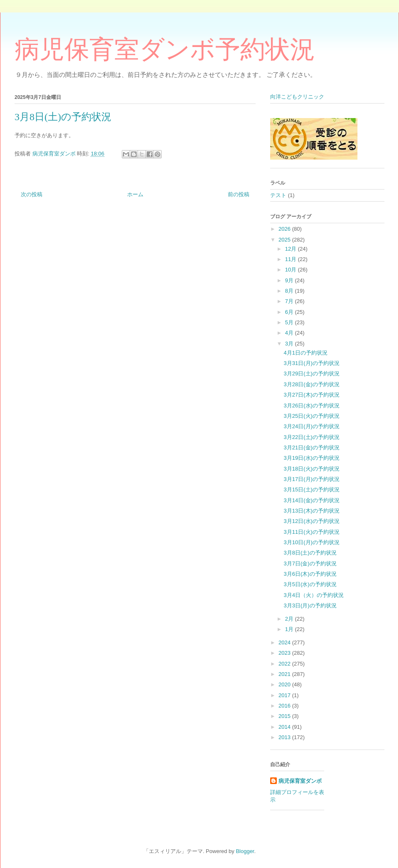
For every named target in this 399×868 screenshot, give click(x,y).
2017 (285, 695)
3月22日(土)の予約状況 (311, 437)
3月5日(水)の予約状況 (310, 584)
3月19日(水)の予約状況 (311, 458)
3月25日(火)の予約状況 (311, 416)
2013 (285, 737)
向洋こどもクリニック (297, 97)
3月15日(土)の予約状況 (311, 489)
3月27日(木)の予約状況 (311, 395)
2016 (285, 706)
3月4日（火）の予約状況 (313, 595)
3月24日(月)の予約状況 (311, 426)
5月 (290, 322)
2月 (290, 619)
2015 (285, 716)
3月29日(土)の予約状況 (311, 374)
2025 (285, 240)
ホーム (135, 194)
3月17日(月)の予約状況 (311, 479)
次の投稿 (32, 194)
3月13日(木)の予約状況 (311, 511)
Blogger (245, 851)
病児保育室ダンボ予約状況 (165, 49)
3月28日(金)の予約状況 (311, 384)
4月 (290, 333)
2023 (285, 653)
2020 (285, 684)
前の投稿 (239, 194)
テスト (278, 195)
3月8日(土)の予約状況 (310, 553)
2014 (285, 727)
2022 (285, 664)
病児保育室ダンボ (300, 781)
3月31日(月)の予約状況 (311, 363)
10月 (292, 270)
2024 (285, 642)
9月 (290, 280)
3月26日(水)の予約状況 (311, 406)
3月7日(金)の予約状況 (310, 563)
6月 (290, 312)
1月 (290, 629)
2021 (285, 674)
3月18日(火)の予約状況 (311, 469)
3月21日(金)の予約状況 (311, 448)
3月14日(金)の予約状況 (311, 500)
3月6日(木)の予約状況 (310, 574)
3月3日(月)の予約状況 (310, 605)
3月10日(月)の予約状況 (311, 542)
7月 (290, 301)
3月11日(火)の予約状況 (311, 532)
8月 (290, 291)
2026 (285, 229)
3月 (290, 344)
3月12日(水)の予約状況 (311, 521)
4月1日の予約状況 (305, 353)
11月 (292, 259)
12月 (292, 249)
